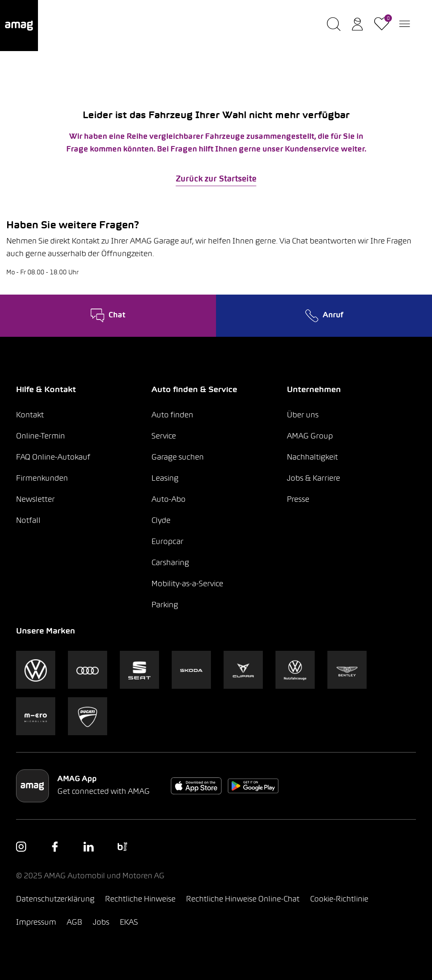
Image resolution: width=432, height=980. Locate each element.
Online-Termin (40, 437)
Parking (165, 605)
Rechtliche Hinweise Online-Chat (243, 900)
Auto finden (172, 416)
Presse (298, 500)
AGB (74, 923)
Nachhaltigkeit (312, 458)
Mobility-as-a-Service (187, 584)
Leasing (165, 479)
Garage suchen (178, 458)
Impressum (36, 923)
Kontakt (30, 416)
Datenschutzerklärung (55, 900)
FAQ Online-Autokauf (53, 458)
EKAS (129, 923)
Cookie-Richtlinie (339, 900)
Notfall (28, 521)
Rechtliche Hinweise (140, 900)
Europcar (167, 542)
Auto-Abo (169, 500)
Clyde (161, 521)
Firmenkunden (42, 479)
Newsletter (35, 500)
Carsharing (170, 563)
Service (164, 437)
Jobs (101, 923)
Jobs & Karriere (313, 479)
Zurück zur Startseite (216, 179)
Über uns (303, 416)
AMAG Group (310, 437)
